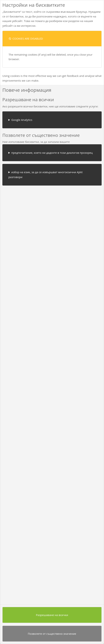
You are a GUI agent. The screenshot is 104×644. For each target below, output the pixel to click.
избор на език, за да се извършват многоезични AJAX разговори (46, 175)
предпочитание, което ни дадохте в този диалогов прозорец (52, 153)
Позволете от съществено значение (52, 634)
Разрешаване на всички (52, 615)
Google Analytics (22, 120)
